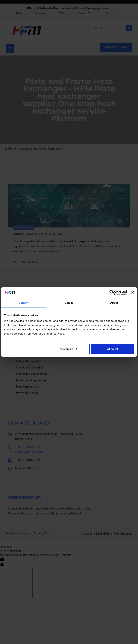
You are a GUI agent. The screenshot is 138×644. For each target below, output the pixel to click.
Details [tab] (69, 303)
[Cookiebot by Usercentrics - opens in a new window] (112, 292)
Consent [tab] (24, 303)
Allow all (113, 349)
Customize (68, 349)
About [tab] (114, 303)
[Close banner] (133, 292)
